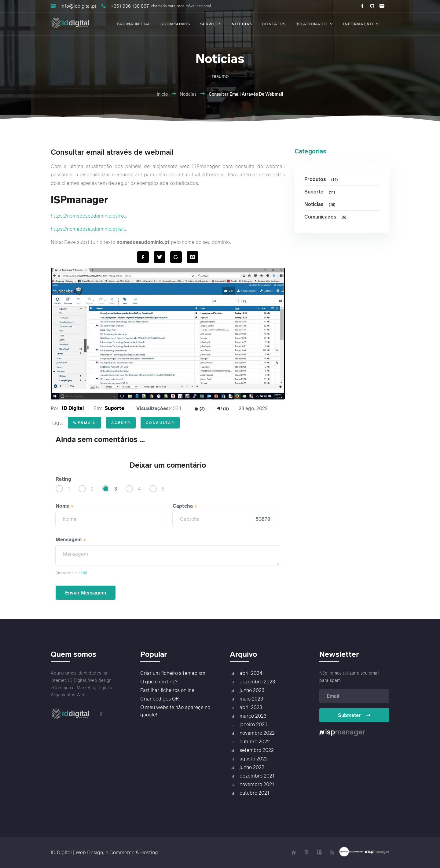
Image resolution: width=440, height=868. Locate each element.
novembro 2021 (257, 784)
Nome (65, 506)
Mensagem (71, 539)
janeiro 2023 (253, 724)
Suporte (114, 408)
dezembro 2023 (257, 682)
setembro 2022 (257, 750)
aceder (121, 423)
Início (162, 94)
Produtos (322, 179)
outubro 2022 (255, 741)
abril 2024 (251, 673)
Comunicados (326, 217)
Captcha (185, 506)
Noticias (321, 204)
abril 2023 (251, 707)
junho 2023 (252, 690)
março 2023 (253, 716)
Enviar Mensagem (86, 593)
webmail (84, 423)
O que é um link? (159, 682)
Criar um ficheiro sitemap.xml (173, 673)
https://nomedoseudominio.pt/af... (89, 229)
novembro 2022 (257, 733)
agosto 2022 (254, 759)
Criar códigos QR (159, 699)
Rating (63, 479)
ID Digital (73, 408)
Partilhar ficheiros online (167, 690)
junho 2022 (252, 767)
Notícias (188, 94)
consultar (160, 423)
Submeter (354, 715)
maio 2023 (251, 699)
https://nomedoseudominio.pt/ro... (89, 216)
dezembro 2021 (257, 776)
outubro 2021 (254, 793)
